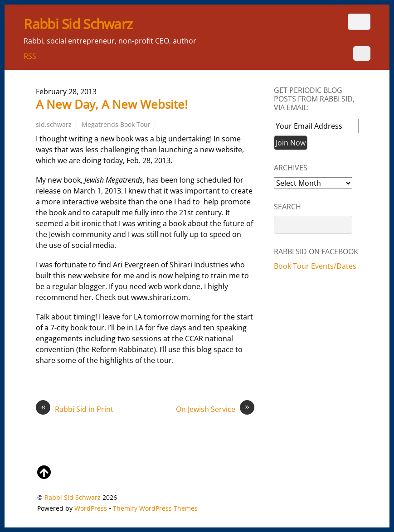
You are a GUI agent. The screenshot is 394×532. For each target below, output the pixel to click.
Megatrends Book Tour (116, 124)
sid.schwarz (54, 124)
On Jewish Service (215, 409)
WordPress (91, 508)
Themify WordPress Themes (155, 508)
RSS (30, 56)
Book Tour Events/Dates (315, 266)
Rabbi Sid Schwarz (73, 497)
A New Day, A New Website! (112, 104)
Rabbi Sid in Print (75, 409)
